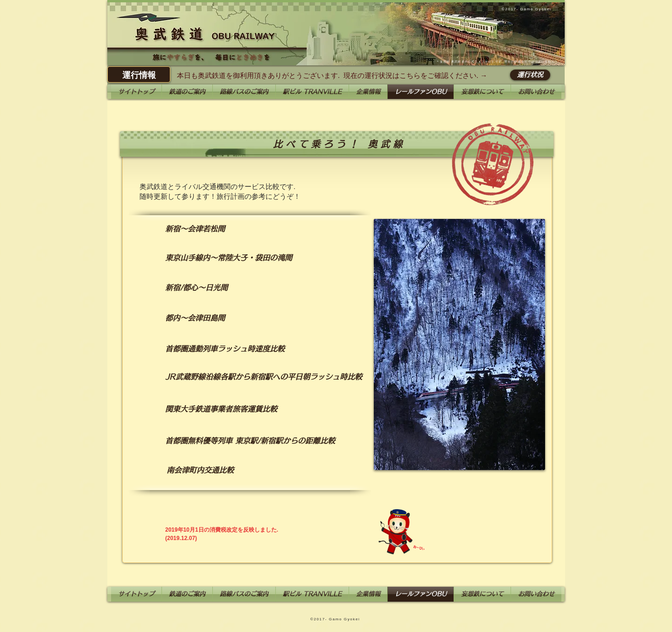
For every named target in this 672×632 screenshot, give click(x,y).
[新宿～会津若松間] (195, 229)
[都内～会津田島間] (195, 318)
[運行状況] (530, 75)
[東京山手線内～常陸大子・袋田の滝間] (229, 258)
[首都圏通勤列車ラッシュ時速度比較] (225, 349)
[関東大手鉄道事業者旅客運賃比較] (221, 409)
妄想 (443, 62)
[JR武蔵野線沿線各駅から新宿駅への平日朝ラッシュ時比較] (264, 377)
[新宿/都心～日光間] (196, 288)
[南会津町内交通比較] (200, 470)
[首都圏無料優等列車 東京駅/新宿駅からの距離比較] (250, 441)
